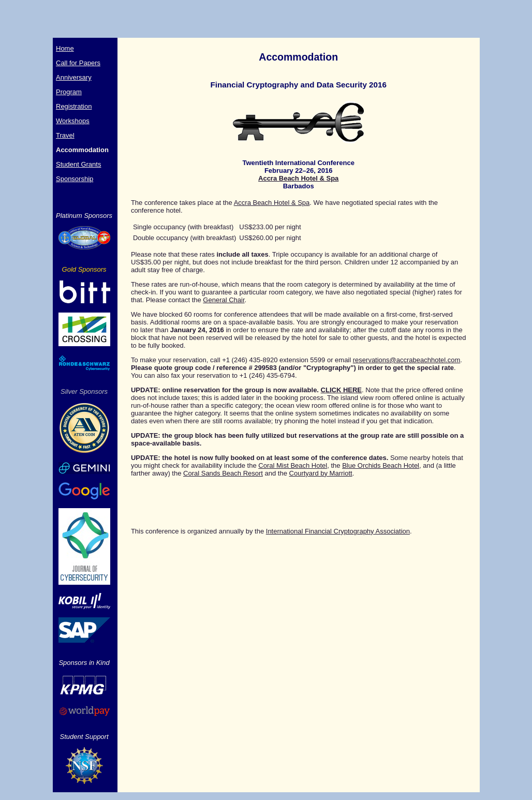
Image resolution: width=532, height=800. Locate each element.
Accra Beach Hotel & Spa (298, 178)
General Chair (224, 300)
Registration (74, 106)
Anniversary (74, 77)
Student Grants (78, 164)
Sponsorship (75, 179)
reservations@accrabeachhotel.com (407, 360)
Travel (65, 135)
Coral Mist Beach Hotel (293, 465)
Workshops (73, 121)
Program (69, 92)
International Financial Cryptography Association (338, 531)
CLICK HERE (341, 390)
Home (65, 48)
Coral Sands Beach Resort (223, 473)
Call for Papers (78, 63)
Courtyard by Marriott (321, 473)
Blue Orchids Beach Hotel (381, 465)
